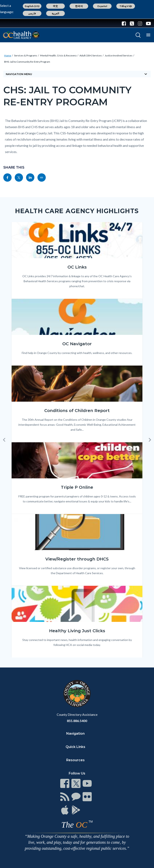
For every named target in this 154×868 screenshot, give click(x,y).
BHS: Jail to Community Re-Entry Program (27, 62)
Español (102, 6)
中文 (56, 6)
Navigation (75, 734)
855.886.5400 (77, 721)
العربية (55, 13)
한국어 (79, 6)
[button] (4, 440)
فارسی (32, 13)
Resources (75, 760)
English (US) (32, 6)
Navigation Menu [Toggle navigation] (77, 74)
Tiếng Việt (126, 6)
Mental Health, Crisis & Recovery (58, 55)
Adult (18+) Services (91, 55)
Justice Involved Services (119, 55)
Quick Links (75, 747)
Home (8, 55)
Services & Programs (26, 55)
